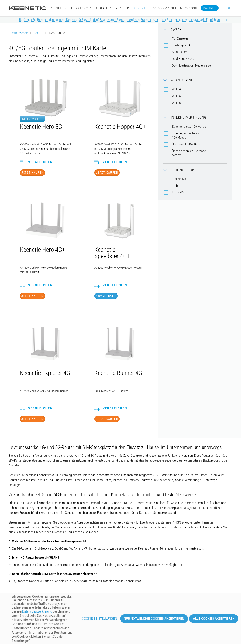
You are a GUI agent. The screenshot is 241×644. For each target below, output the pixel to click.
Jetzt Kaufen (33, 173)
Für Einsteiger (181, 38)
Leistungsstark (181, 45)
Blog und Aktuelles (166, 8)
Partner (210, 8)
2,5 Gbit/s (178, 192)
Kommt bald (106, 296)
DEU (227, 8)
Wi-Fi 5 (176, 96)
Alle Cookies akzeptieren (214, 620)
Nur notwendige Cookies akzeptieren (154, 620)
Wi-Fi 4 (176, 89)
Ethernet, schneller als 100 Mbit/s (186, 135)
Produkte (139, 8)
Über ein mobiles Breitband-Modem (189, 153)
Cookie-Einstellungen (99, 620)
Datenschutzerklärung (37, 613)
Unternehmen (111, 8)
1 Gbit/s (177, 186)
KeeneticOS (59, 8)
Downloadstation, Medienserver (192, 65)
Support (191, 8)
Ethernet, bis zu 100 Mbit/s (189, 127)
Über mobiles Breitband (187, 144)
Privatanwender (84, 8)
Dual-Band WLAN (183, 59)
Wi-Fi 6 (176, 103)
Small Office (179, 52)
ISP (127, 8)
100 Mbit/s (179, 179)
